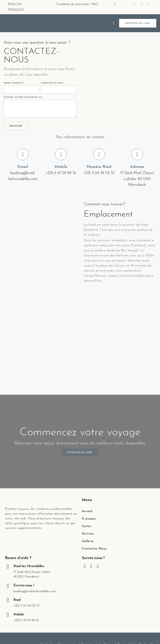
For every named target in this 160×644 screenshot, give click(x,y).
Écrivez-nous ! (24, 527)
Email (23, 167)
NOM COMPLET (14, 83)
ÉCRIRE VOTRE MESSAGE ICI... (24, 97)
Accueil (87, 453)
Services (88, 476)
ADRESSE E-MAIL (53, 83)
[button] (114, 23)
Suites (87, 468)
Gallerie (88, 483)
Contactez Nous (94, 491)
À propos (89, 461)
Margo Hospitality (92, 586)
